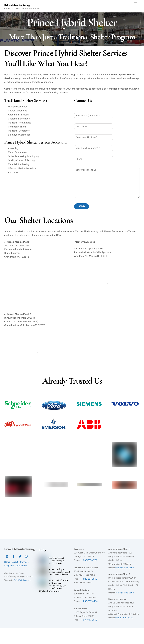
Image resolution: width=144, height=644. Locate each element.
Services (24, 562)
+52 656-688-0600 (125, 568)
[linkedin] (7, 556)
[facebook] (14, 556)
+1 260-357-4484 (89, 601)
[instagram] (26, 556)
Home (7, 562)
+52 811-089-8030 (124, 618)
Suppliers (9, 566)
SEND (82, 206)
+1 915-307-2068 (89, 620)
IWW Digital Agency (22, 580)
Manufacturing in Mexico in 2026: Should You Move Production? (59, 572)
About (15, 562)
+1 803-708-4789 (89, 560)
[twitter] (20, 556)
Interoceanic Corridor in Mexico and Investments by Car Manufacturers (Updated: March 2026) (54, 586)
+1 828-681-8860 (89, 579)
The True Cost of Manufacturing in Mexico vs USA (56, 561)
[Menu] (135, 4)
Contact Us (21, 566)
